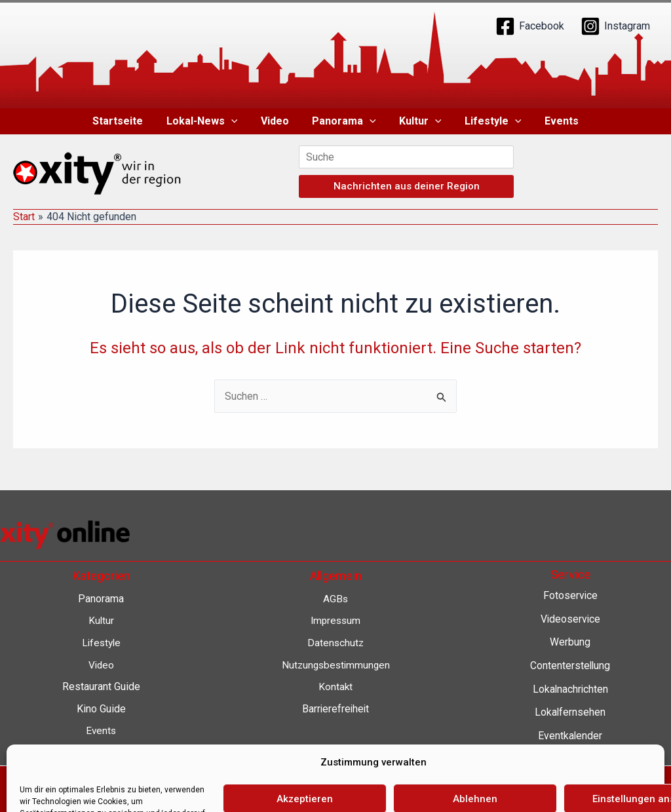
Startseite (124, 121)
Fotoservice (570, 595)
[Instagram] (615, 26)
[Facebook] (530, 26)
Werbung (570, 642)
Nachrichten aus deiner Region (407, 186)
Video (277, 121)
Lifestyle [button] (489, 121)
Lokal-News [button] (206, 121)
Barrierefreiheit (336, 709)
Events (555, 121)
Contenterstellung (570, 666)
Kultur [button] (418, 121)
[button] (235, 121)
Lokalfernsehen (570, 712)
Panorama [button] (344, 121)
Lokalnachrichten (570, 689)
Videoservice (570, 619)
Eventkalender (570, 736)
